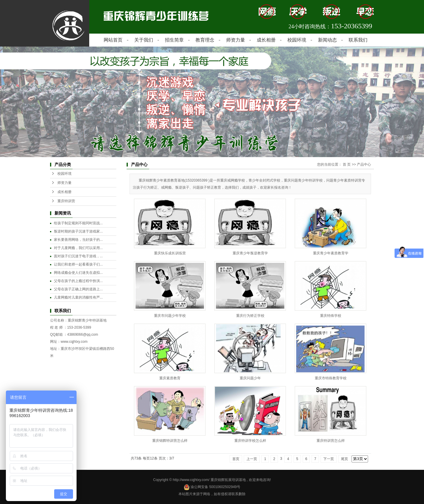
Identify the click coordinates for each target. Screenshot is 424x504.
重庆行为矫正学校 (250, 316)
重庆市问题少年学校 (170, 316)
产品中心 (364, 164)
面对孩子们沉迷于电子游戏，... (78, 256)
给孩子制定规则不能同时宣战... (78, 223)
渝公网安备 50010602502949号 (212, 487)
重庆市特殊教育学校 (331, 378)
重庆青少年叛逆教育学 (250, 253)
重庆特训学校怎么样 (250, 441)
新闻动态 (327, 40)
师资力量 (236, 40)
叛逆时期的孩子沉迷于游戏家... (78, 231)
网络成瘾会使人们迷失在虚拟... (78, 273)
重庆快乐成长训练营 (170, 253)
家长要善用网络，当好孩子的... (78, 240)
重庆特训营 (66, 201)
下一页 (329, 459)
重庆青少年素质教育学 (331, 253)
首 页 (347, 164)
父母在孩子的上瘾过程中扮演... (78, 281)
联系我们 (358, 40)
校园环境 (297, 40)
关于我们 (144, 40)
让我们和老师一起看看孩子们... (78, 264)
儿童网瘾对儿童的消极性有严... (78, 297)
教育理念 (205, 40)
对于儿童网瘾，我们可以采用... (78, 248)
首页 (236, 459)
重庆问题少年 (250, 378)
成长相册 (266, 40)
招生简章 (174, 40)
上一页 (252, 459)
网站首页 (113, 40)
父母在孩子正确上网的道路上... (78, 289)
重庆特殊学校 (331, 316)
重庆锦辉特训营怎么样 (170, 441)
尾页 (344, 459)
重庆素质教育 (170, 378)
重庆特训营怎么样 (331, 441)
